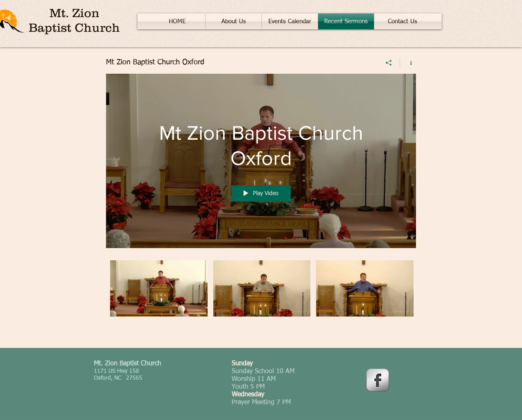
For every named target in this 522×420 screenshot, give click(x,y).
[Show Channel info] (408, 63)
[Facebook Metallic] (378, 380)
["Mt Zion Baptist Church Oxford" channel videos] (261, 298)
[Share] (389, 63)
